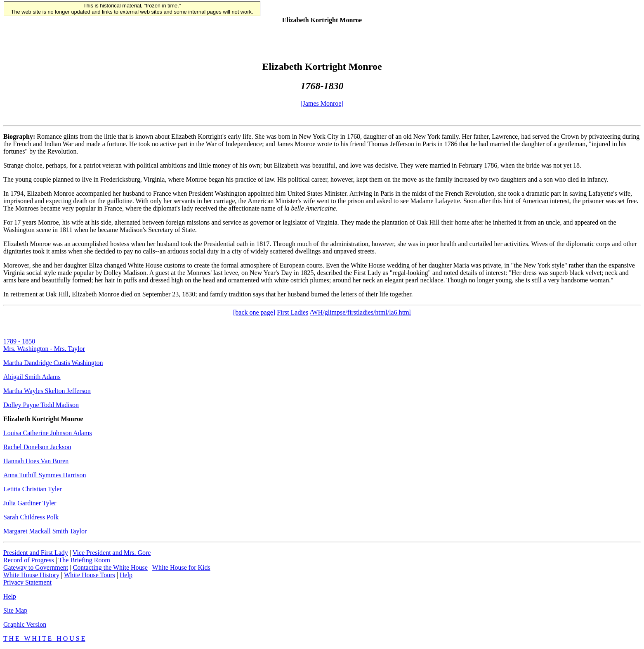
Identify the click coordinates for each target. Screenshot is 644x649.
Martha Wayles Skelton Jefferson (47, 391)
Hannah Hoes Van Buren (36, 461)
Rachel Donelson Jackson (37, 447)
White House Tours (90, 575)
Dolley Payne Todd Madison (41, 405)
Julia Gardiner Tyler (30, 503)
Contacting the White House (110, 567)
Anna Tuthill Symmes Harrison (45, 475)
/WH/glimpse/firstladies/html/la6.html (360, 312)
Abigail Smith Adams (32, 377)
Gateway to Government (36, 567)
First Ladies (293, 312)
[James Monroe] (322, 103)
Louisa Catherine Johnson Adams (48, 433)
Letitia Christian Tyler (33, 489)
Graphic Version (25, 624)
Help (126, 575)
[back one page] (254, 312)
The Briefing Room (84, 560)
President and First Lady (36, 553)
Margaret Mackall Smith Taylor (45, 531)
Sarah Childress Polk (31, 517)
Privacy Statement (27, 582)
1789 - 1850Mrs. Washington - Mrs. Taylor (44, 345)
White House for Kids (181, 567)
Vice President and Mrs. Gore (112, 553)
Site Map (15, 610)
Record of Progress (29, 560)
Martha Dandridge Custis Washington (53, 363)
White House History (31, 575)
